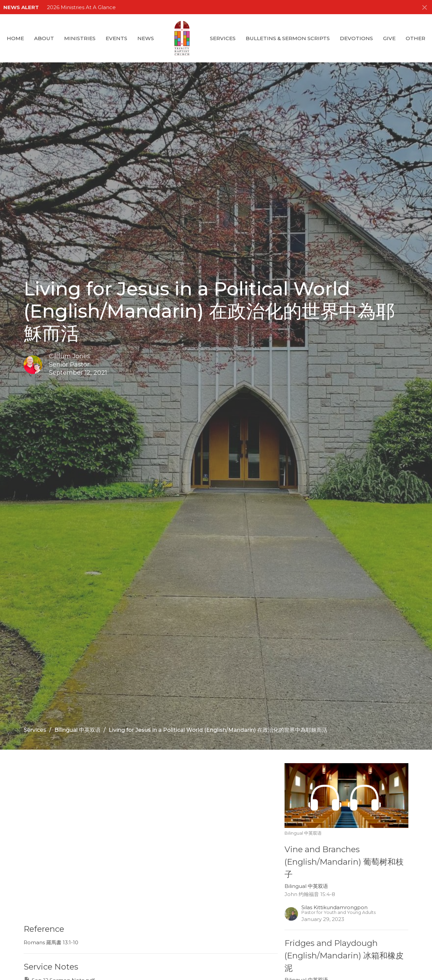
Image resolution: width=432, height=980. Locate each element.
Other (415, 38)
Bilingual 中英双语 (77, 730)
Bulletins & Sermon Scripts (288, 38)
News (146, 38)
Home (15, 38)
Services (223, 38)
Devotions (356, 38)
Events (116, 38)
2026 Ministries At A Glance (81, 7)
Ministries (80, 38)
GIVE (389, 38)
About (44, 38)
